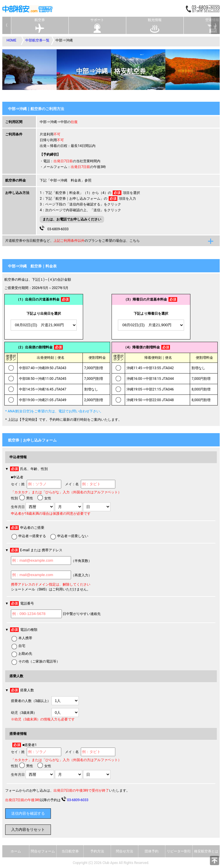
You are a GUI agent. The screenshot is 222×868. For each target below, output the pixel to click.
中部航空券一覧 (37, 40)
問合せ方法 (125, 851)
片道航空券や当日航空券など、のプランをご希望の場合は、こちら (72, 241)
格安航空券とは (206, 851)
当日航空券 (70, 851)
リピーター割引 (179, 851)
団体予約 (152, 851)
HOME (12, 40)
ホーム (16, 851)
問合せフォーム (43, 851)
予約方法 (97, 851)
